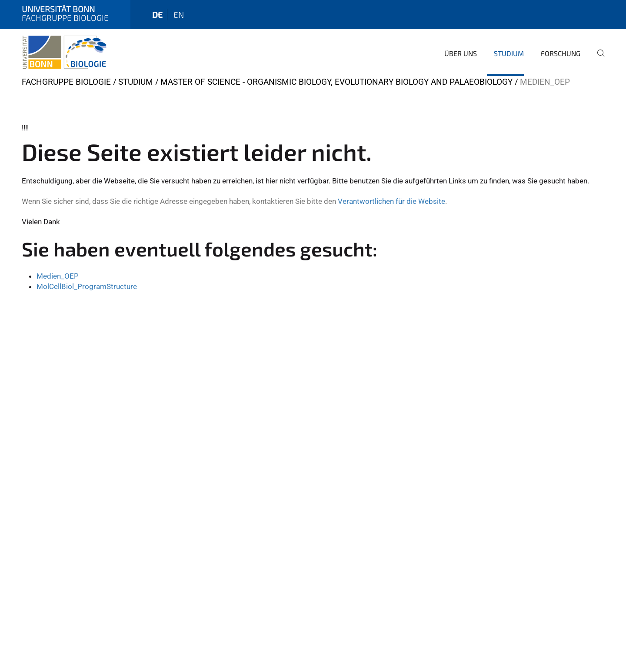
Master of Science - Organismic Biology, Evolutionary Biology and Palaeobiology (336, 82)
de (157, 15)
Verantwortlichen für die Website (391, 201)
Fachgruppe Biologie (66, 82)
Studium (509, 53)
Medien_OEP (58, 276)
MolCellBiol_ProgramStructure (87, 286)
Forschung (561, 53)
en (179, 15)
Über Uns (461, 53)
